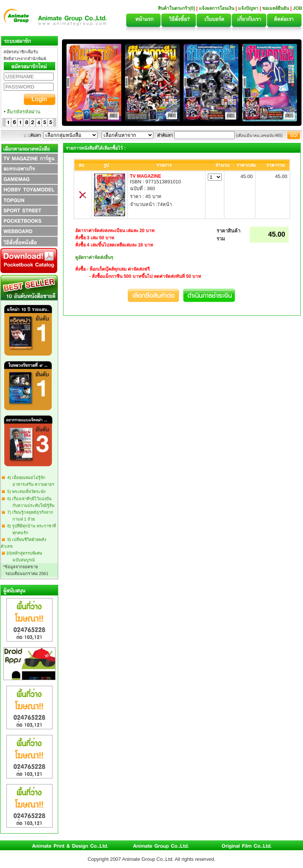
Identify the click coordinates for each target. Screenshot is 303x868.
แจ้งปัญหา (248, 8)
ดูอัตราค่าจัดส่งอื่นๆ (94, 257)
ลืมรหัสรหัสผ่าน (24, 112)
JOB (298, 8)
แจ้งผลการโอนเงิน (216, 8)
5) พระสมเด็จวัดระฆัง (25, 491)
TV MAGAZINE (146, 176)
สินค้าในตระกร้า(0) (177, 8)
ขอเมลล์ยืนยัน (276, 8)
